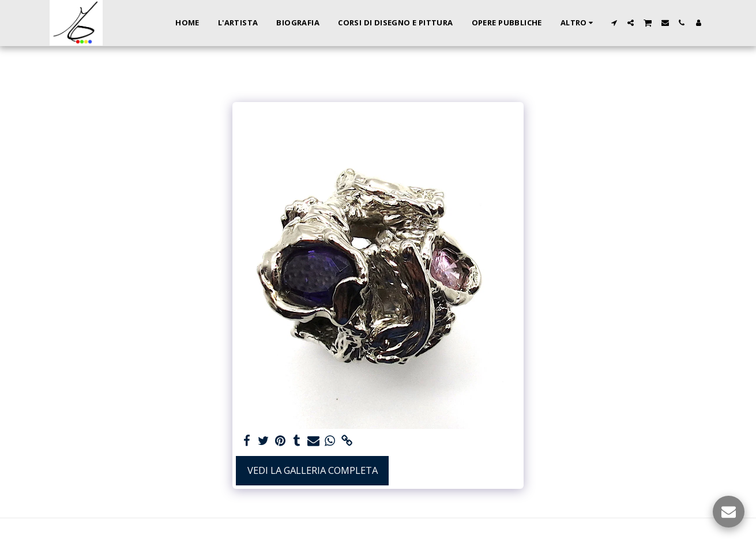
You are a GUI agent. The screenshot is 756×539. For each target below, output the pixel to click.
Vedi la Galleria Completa (313, 470)
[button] (614, 23)
